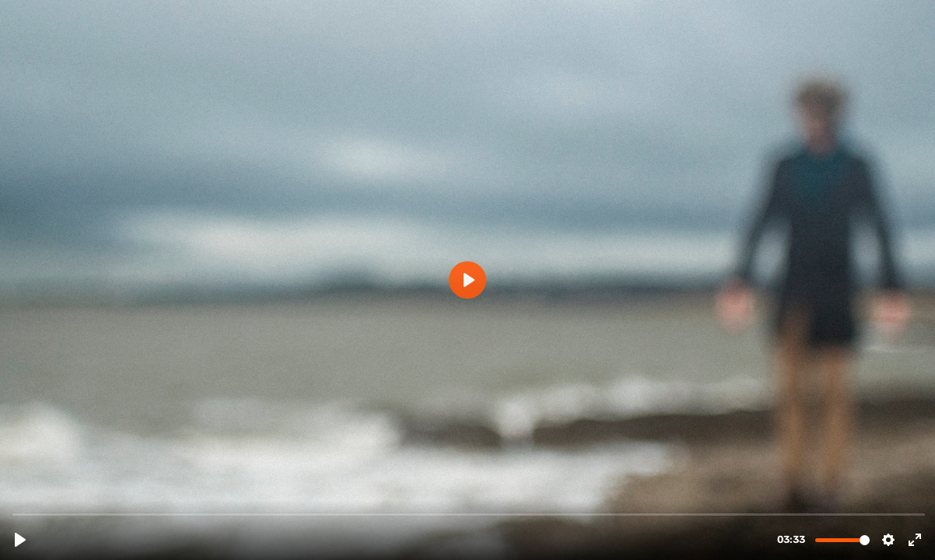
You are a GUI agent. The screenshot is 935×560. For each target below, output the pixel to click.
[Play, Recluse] (20, 540)
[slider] (469, 514)
